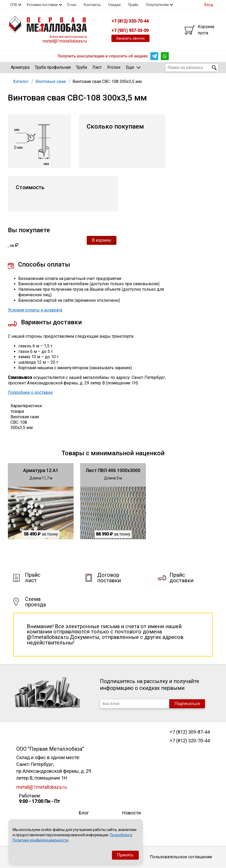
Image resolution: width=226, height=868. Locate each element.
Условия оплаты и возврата (35, 310)
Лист (97, 67)
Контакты (92, 5)
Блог (84, 813)
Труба (81, 67)
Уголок (114, 67)
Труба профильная (53, 67)
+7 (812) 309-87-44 (190, 732)
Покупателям (157, 5)
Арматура (20, 67)
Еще (133, 67)
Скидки (114, 5)
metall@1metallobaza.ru (65, 41)
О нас (72, 5)
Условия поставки (42, 5)
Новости (132, 813)
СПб (14, 5)
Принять (125, 855)
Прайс (133, 5)
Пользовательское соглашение (181, 857)
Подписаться (187, 704)
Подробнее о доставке (30, 392)
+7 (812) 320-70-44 (190, 741)
